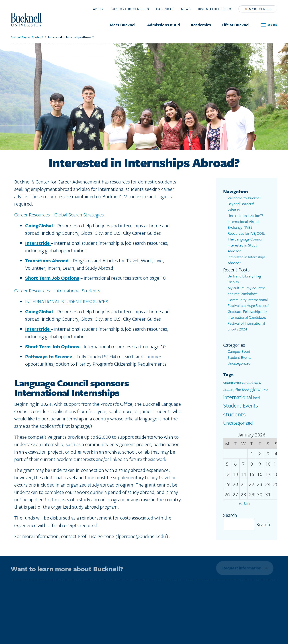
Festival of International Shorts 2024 (246, 326)
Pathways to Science (49, 356)
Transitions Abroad (47, 260)
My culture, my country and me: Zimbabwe (246, 291)
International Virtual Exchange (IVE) (243, 224)
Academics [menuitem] (201, 25)
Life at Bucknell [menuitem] (236, 25)
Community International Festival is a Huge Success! (248, 303)
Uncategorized (239, 363)
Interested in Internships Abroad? (71, 37)
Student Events (240, 357)
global (256, 389)
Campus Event (239, 351)
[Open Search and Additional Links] (269, 25)
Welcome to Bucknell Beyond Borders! (244, 201)
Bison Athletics (215, 9)
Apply (98, 9)
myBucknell (258, 9)
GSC (266, 390)
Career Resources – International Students (57, 290)
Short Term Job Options (52, 278)
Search (230, 515)
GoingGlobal (39, 225)
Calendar (165, 9)
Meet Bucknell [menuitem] (123, 25)
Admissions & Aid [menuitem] (164, 25)
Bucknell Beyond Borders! (27, 37)
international (238, 397)
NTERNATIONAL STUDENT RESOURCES (67, 301)
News (186, 9)
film (238, 390)
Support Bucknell (130, 9)
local (257, 398)
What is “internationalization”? (245, 213)
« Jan (244, 503)
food (246, 390)
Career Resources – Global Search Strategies (59, 215)
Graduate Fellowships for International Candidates (247, 314)
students (234, 414)
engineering (248, 383)
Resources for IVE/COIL (246, 233)
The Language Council (245, 239)
